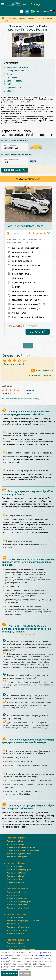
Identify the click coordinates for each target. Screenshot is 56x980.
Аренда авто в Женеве (16, 946)
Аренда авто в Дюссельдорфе (20, 854)
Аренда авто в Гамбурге (17, 857)
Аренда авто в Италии (15, 863)
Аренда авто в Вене (15, 917)
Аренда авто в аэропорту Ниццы (20, 902)
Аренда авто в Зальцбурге (18, 927)
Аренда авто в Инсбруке (17, 930)
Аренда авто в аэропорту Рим (19, 870)
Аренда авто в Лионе (16, 895)
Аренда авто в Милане (16, 873)
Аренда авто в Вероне (16, 879)
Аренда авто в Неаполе (17, 882)
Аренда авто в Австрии (15, 914)
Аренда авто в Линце (16, 924)
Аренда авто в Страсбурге (18, 908)
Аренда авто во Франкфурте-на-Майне (23, 850)
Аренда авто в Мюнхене (17, 844)
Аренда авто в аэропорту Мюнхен (21, 847)
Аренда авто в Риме (15, 867)
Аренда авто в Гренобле (17, 905)
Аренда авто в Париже (16, 892)
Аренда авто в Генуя (15, 876)
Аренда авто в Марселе (17, 898)
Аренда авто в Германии (16, 838)
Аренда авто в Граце (15, 933)
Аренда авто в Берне (16, 943)
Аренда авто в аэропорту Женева (21, 949)
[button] (15, 147)
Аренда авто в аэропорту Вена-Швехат (23, 921)
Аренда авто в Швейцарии (16, 940)
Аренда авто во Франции (16, 889)
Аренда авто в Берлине (17, 841)
